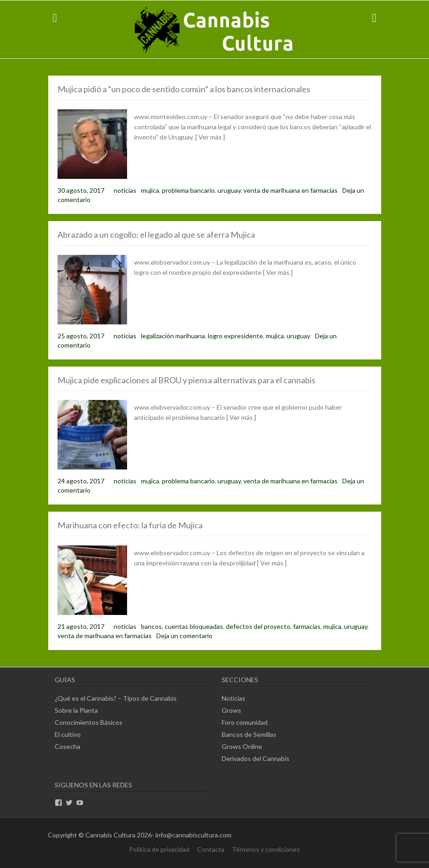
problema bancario (188, 190)
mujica (150, 190)
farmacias (307, 626)
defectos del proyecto (258, 626)
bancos (151, 626)
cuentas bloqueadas (194, 626)
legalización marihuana (173, 336)
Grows (231, 710)
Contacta (211, 849)
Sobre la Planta (76, 710)
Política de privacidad (159, 849)
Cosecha (67, 746)
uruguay (229, 190)
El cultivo (68, 734)
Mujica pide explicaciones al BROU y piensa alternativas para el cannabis (186, 380)
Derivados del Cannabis (256, 758)
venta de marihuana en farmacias (291, 190)
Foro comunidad (245, 722)
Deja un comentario (184, 636)
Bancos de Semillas (249, 734)
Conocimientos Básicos (89, 722)
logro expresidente (235, 336)
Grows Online (242, 746)
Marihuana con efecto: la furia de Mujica (130, 525)
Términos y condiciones (266, 849)
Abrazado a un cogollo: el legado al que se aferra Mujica (156, 234)
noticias (125, 190)
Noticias (234, 698)
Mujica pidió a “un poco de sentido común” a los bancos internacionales (184, 89)
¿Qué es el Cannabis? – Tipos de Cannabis (116, 698)
